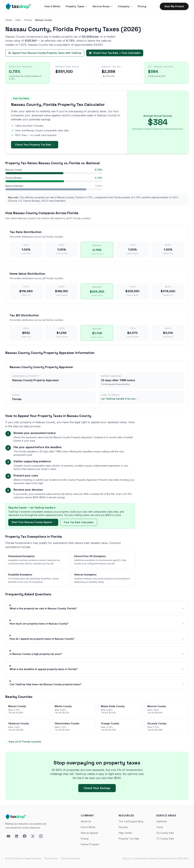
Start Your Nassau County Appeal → (33, 522)
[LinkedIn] (17, 836)
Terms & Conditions (71, 858)
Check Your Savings (97, 788)
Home (9, 20)
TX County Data (165, 839)
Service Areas (102, 6)
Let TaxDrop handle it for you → (120, 399)
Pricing (142, 6)
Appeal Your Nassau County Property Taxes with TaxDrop (45, 53)
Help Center (125, 833)
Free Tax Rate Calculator (79, 522)
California (161, 821)
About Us (86, 821)
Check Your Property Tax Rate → (35, 145)
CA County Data (165, 833)
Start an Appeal (89, 833)
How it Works (52, 6)
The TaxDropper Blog (131, 821)
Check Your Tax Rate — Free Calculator (115, 53)
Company (125, 6)
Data (18, 20)
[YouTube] (8, 836)
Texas (160, 827)
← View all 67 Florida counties (23, 742)
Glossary (123, 827)
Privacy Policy (51, 858)
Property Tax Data (129, 839)
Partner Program (90, 844)
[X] (33, 836)
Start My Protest (174, 6)
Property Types (76, 6)
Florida (28, 20)
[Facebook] (25, 836)
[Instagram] (41, 836)
